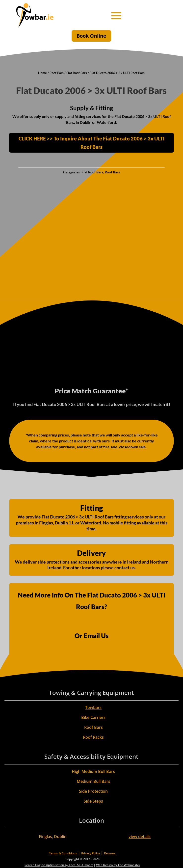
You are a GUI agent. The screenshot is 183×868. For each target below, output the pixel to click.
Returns (110, 853)
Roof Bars (57, 73)
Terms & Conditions (63, 853)
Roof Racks (93, 737)
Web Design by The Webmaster (118, 865)
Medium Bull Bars (93, 781)
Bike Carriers (93, 717)
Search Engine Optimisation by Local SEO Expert (59, 865)
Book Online (91, 36)
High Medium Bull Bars (93, 771)
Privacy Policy (91, 853)
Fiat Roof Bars (77, 73)
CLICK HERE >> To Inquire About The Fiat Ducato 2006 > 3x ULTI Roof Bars (91, 143)
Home (42, 73)
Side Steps (93, 801)
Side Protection (93, 791)
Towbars (93, 707)
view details (140, 837)
